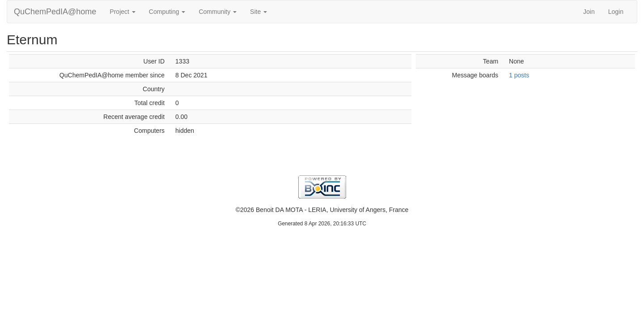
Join (589, 12)
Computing (167, 12)
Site (258, 12)
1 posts (519, 75)
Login (616, 12)
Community (218, 12)
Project (122, 12)
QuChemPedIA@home (55, 12)
